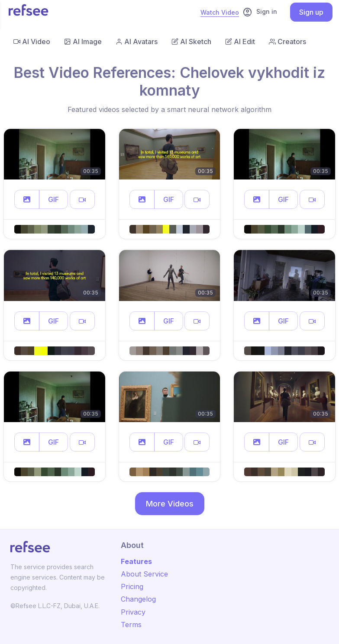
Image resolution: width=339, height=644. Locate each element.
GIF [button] (53, 199)
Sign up (311, 12)
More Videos (170, 504)
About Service (144, 574)
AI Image (83, 42)
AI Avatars (137, 42)
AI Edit (240, 42)
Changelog (138, 599)
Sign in (260, 12)
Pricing (132, 586)
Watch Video (220, 12)
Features (136, 561)
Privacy (133, 612)
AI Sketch (191, 42)
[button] (27, 199)
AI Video (32, 42)
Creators (287, 42)
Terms (131, 625)
